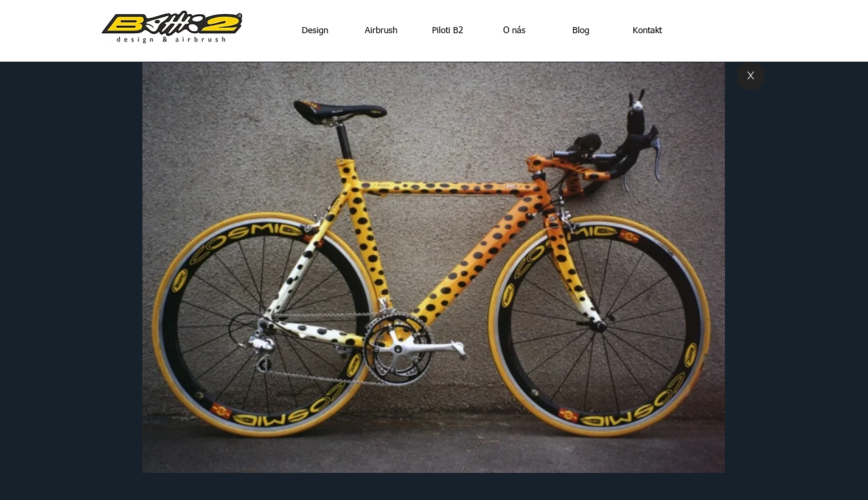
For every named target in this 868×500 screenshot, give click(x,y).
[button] (434, 268)
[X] (751, 76)
